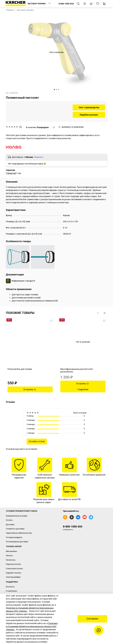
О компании (11, 591)
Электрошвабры (13, 577)
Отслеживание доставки (17, 542)
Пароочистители (13, 564)
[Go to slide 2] (56, 90)
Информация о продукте (23, 281)
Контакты (10, 587)
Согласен (92, 619)
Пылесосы (11, 560)
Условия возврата (14, 537)
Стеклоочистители (14, 569)
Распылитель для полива (20, 369)
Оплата (9, 520)
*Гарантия (11, 173)
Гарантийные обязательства (19, 533)
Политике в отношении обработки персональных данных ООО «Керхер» (32, 626)
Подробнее (83, 389)
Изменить (39, 157)
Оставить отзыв (37, 441)
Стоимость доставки (15, 529)
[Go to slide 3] (59, 90)
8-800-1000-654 (73, 527)
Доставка (10, 524)
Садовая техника (13, 573)
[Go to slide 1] (54, 90)
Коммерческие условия (17, 516)
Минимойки (11, 551)
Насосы (9, 556)
